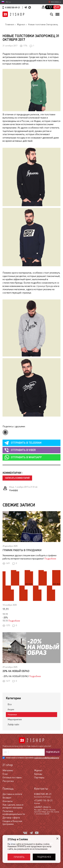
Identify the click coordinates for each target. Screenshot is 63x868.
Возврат (7, 798)
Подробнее (50, 559)
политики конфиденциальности (47, 758)
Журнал (38, 770)
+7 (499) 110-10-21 (43, 800)
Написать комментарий (17, 478)
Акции (11, 709)
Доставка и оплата (12, 794)
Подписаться (53, 752)
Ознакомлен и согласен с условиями (32, 758)
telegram (26, 443)
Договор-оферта (11, 818)
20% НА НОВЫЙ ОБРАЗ (16, 671)
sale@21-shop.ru (42, 807)
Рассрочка (8, 781)
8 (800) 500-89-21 (13, 8)
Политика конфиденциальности (14, 813)
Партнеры (39, 777)
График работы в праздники (22, 550)
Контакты (8, 801)
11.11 (6, 609)
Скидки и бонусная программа (12, 823)
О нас (5, 774)
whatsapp (26, 457)
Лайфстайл (13, 724)
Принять (19, 857)
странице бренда (44, 286)
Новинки (12, 714)
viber (23, 450)
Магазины (8, 770)
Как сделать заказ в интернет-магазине (13, 806)
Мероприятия (15, 719)
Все (10, 704)
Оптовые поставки (12, 777)
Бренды (38, 774)
